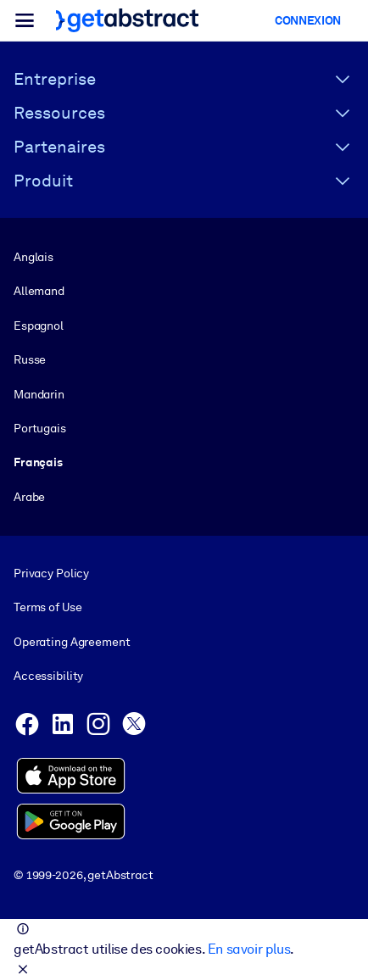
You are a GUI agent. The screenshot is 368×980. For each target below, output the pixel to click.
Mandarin (39, 394)
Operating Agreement (72, 642)
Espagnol (39, 326)
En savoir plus (249, 949)
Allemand (39, 291)
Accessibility (48, 676)
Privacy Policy (51, 573)
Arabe (29, 497)
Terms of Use (47, 608)
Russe (30, 359)
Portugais (40, 428)
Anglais (33, 257)
